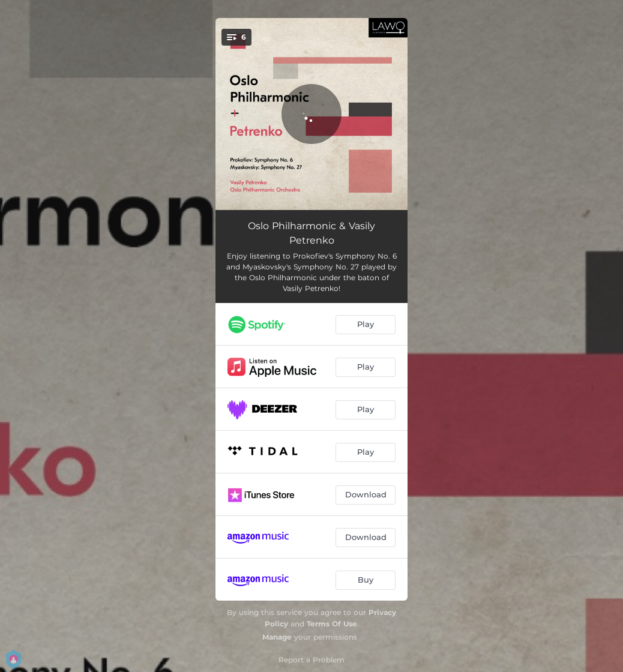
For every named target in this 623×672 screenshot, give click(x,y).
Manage (277, 637)
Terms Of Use (332, 624)
